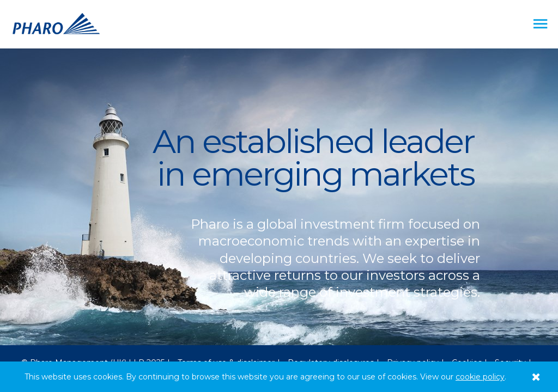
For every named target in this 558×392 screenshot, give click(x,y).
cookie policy (480, 377)
